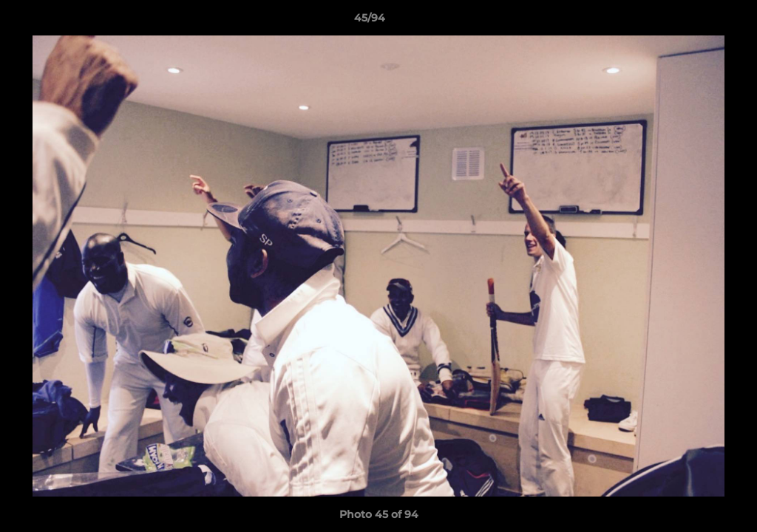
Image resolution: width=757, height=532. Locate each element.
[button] (695, 21)
